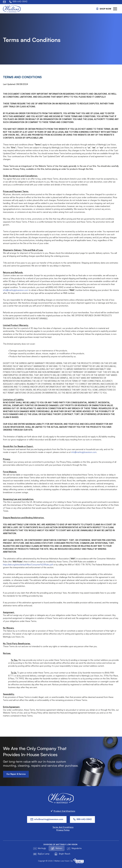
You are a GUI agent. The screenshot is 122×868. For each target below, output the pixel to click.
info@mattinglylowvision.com (16, 291)
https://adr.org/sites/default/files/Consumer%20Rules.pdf (28, 566)
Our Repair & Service (16, 775)
